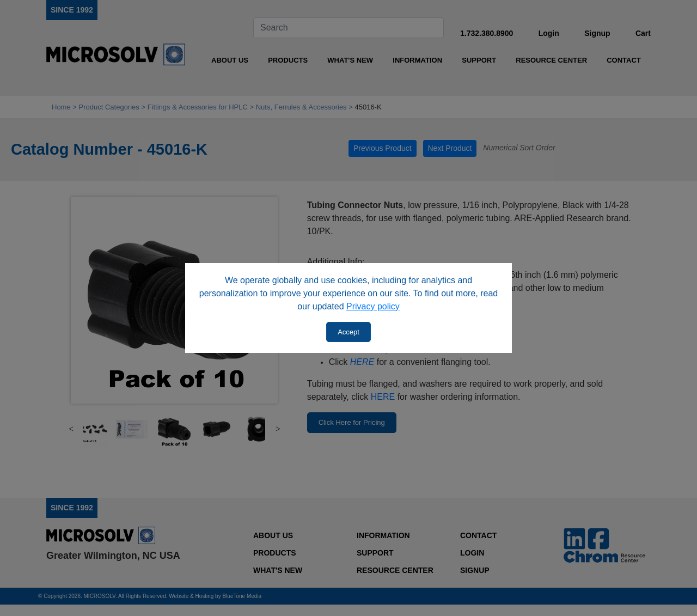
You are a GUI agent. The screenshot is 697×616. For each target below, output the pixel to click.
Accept (348, 332)
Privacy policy (373, 306)
